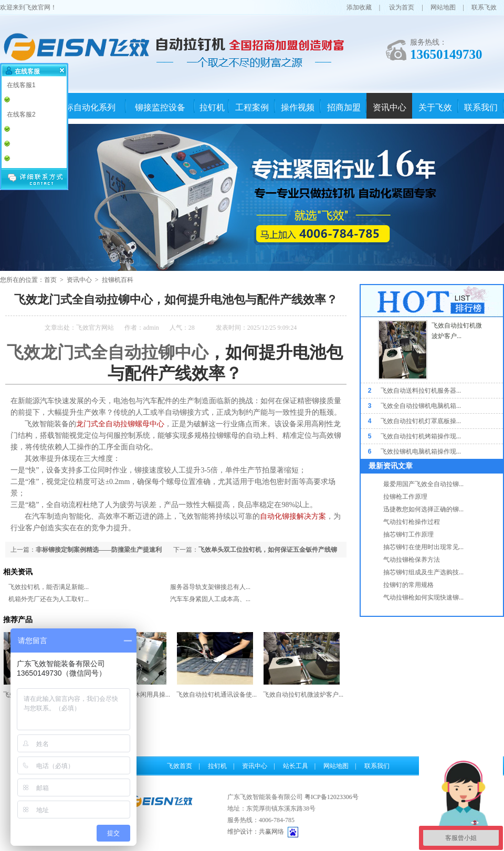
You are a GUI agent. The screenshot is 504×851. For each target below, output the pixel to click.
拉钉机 (212, 107)
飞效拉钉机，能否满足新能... (49, 587)
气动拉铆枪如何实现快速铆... (423, 597)
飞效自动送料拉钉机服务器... (421, 391)
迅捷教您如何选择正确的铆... (423, 509)
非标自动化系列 (86, 107)
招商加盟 (344, 107)
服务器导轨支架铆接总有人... (210, 587)
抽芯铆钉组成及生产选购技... (423, 572)
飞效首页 (180, 766)
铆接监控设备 (160, 107)
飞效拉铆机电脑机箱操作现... (421, 451)
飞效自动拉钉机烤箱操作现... (421, 436)
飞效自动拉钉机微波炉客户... (303, 695)
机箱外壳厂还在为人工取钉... (49, 599)
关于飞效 (435, 107)
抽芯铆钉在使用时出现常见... (423, 547)
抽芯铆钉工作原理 (408, 534)
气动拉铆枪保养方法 (412, 560)
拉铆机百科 (118, 280)
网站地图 (443, 7)
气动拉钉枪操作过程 (412, 522)
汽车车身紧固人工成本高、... (210, 599)
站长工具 (296, 766)
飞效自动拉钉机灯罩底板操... (421, 421)
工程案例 (252, 107)
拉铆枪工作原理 (405, 497)
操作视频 (298, 107)
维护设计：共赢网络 (256, 832)
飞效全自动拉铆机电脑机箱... (421, 406)
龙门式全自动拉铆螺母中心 (120, 424)
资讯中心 (390, 107)
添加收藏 (359, 7)
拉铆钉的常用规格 (408, 585)
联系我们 (481, 107)
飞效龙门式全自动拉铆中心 (108, 352)
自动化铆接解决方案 (293, 516)
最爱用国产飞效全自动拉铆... (423, 484)
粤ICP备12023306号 (332, 797)
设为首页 (402, 7)
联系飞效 (484, 7)
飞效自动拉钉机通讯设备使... (217, 695)
